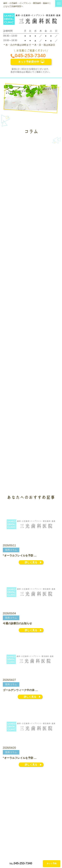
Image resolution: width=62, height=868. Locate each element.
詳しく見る (31, 562)
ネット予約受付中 (31, 61)
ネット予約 (52, 864)
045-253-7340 (28, 55)
